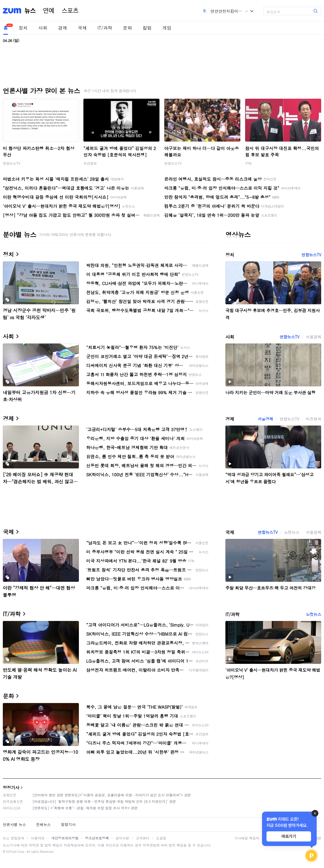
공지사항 (122, 838)
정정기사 (11, 787)
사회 (43, 28)
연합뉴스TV (12, 163)
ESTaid (11, 852)
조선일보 (90, 163)
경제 (63, 28)
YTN (248, 163)
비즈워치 (314, 419)
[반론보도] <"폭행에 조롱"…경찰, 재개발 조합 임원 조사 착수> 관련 (85, 808)
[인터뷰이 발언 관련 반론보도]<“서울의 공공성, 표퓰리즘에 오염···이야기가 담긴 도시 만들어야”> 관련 (112, 795)
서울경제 (314, 337)
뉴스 (30, 11)
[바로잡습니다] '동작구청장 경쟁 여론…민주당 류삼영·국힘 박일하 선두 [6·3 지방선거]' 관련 (104, 801)
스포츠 (70, 11)
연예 (49, 11)
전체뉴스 (43, 824)
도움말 (161, 838)
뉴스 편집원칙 (14, 838)
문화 (127, 28)
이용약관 (38, 838)
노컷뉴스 (292, 532)
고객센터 (143, 838)
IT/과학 (105, 28)
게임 (167, 28)
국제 (82, 28)
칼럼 (147, 28)
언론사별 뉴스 (14, 824)
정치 (23, 28)
